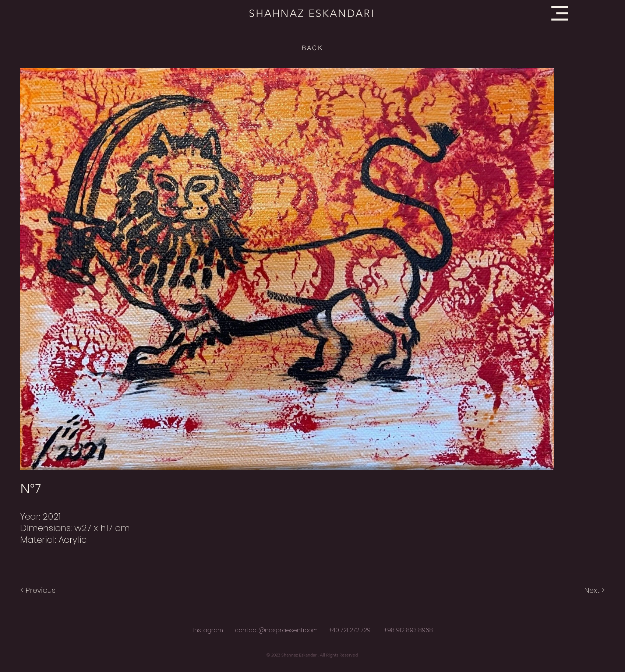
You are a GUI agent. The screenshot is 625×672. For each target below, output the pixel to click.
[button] (560, 13)
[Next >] (579, 590)
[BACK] (312, 48)
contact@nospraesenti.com (276, 630)
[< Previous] (46, 590)
